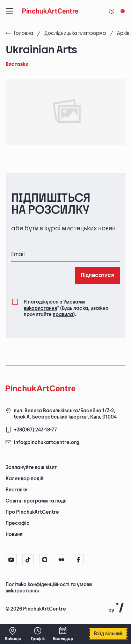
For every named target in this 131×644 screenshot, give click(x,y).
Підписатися (97, 275)
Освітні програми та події (36, 501)
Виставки (17, 490)
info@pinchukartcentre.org (47, 442)
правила (63, 315)
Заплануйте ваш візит (31, 467)
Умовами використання (54, 305)
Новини (14, 534)
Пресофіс (18, 523)
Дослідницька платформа (75, 33)
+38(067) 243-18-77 (35, 430)
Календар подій (25, 479)
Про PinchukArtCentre (32, 512)
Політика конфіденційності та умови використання (49, 588)
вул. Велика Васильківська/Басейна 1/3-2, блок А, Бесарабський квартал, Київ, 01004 (65, 414)
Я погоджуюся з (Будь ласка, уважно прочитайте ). (66, 308)
